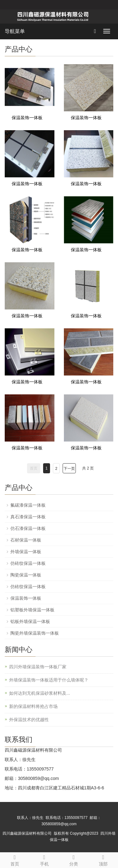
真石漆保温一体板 (28, 517)
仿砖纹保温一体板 (28, 563)
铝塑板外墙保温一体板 (32, 610)
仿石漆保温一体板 (28, 528)
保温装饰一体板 (27, 118)
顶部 (103, 860)
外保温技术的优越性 (29, 720)
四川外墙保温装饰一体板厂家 (38, 667)
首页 (15, 860)
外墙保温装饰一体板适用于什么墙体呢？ (49, 680)
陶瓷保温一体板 (26, 575)
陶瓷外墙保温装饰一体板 (35, 633)
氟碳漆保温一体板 (28, 505)
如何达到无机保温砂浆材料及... (40, 693)
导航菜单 (15, 31)
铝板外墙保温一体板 (30, 621)
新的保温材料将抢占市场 (33, 706)
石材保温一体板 (26, 540)
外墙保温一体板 (26, 552)
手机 (44, 860)
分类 (74, 860)
